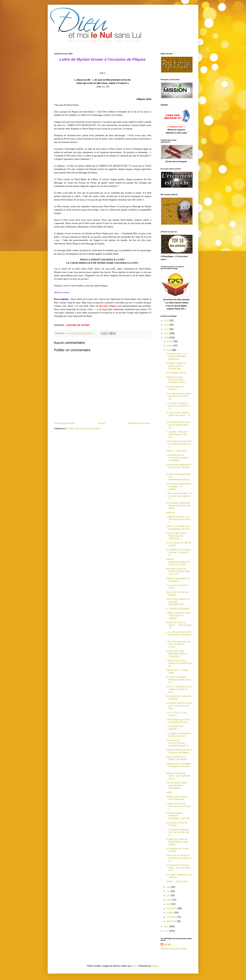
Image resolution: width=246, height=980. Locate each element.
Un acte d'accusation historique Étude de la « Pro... (179, 680)
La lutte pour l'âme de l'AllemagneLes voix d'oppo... (177, 842)
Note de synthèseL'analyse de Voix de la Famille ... (178, 562)
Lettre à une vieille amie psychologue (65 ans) (178, 528)
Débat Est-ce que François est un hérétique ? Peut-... (177, 380)
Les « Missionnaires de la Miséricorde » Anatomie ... (179, 635)
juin (169, 895)
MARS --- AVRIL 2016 (177, 881)
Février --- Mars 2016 (176, 451)
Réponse (171, 512)
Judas (169, 792)
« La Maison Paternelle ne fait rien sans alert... (179, 735)
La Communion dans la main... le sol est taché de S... (178, 868)
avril (169, 887)
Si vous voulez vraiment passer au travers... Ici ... (178, 415)
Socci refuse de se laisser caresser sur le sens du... (179, 396)
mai (169, 891)
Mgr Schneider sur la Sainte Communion (177, 758)
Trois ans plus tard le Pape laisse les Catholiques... (176, 536)
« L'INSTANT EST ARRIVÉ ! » (175, 728)
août (169, 904)
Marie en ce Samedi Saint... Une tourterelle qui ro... (178, 776)
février (170, 346)
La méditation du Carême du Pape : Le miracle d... (178, 552)
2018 (167, 931)
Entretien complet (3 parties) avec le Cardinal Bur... (176, 366)
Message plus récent (65, 423)
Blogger (155, 966)
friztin (134, 966)
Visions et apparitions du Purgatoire (178, 580)
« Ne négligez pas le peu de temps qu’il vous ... (178, 721)
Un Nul (167, 944)
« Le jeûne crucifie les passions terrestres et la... (178, 406)
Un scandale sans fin (176, 373)
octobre (171, 913)
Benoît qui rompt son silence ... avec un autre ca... (179, 625)
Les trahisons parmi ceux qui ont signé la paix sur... (178, 425)
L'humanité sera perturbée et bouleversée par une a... (179, 444)
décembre (172, 921)
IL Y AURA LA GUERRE (178, 609)
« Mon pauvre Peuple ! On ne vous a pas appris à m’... (179, 496)
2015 (167, 333)
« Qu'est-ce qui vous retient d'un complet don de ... (179, 663)
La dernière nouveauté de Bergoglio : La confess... (179, 486)
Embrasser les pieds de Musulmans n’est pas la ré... (179, 858)
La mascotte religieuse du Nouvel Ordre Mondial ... (179, 467)
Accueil (101, 423)
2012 (167, 320)
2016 (167, 338)
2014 (167, 329)
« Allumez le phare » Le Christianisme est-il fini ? (178, 519)
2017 (167, 927)
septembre (172, 908)
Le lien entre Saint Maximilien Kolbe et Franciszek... (177, 654)
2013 (167, 325)
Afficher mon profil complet (174, 949)
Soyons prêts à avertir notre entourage (177, 798)
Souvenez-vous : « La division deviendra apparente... (177, 356)
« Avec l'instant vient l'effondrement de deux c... (178, 806)
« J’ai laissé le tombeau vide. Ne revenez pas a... (178, 832)
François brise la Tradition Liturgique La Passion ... (179, 766)
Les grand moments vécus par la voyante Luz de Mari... (179, 706)
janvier (170, 341)
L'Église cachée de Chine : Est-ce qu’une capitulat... (179, 615)
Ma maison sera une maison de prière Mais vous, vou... (178, 571)
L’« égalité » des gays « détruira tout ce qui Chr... (178, 434)
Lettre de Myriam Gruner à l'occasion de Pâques (179, 751)
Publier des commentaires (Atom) (84, 429)
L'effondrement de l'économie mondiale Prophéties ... (177, 458)
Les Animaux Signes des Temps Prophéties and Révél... (178, 506)
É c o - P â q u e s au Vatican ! (176, 714)
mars (169, 350)
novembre (172, 917)
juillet (169, 900)
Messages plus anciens (139, 423)
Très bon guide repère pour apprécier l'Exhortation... (177, 785)
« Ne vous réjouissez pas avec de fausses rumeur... (178, 644)
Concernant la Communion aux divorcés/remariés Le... (178, 743)
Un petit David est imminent (175, 388)
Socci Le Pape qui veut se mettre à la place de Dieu (179, 689)
